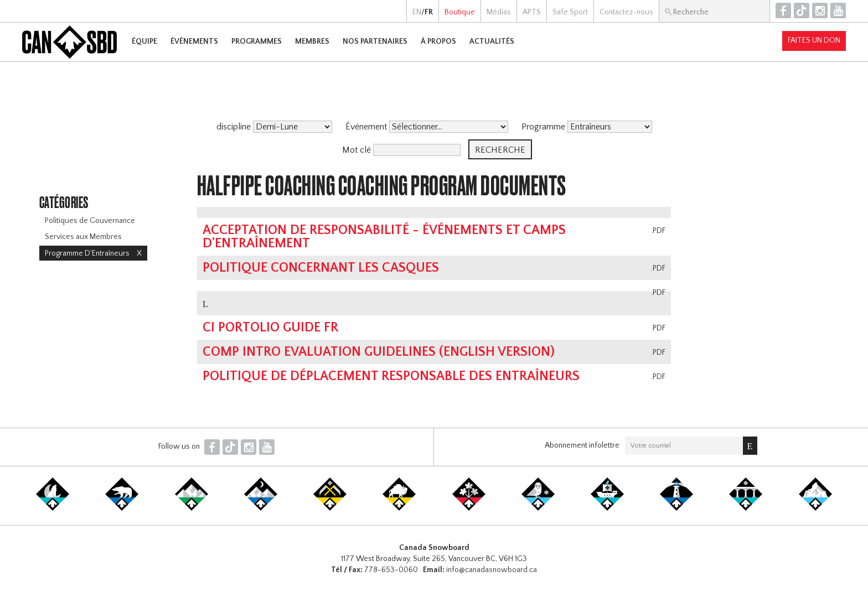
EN (417, 12)
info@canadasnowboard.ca (492, 570)
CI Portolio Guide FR (270, 328)
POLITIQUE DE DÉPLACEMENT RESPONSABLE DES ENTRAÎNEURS (391, 376)
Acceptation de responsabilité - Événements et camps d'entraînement (384, 237)
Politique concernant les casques (321, 268)
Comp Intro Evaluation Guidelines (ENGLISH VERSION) (379, 352)
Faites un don (814, 40)
